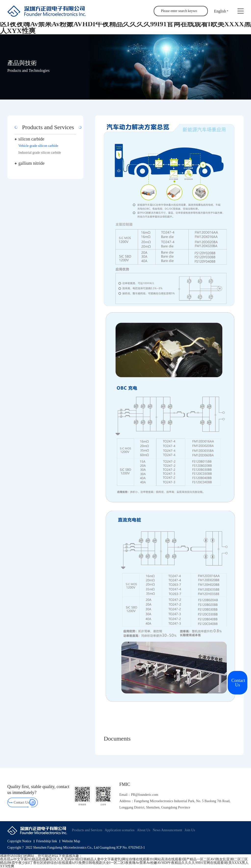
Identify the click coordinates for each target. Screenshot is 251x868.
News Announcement (167, 830)
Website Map (71, 841)
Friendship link (47, 841)
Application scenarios (120, 830)
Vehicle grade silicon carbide (38, 146)
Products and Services (87, 830)
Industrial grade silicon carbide (40, 153)
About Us (144, 830)
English (220, 11)
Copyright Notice (19, 841)
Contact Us (21, 806)
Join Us (190, 830)
